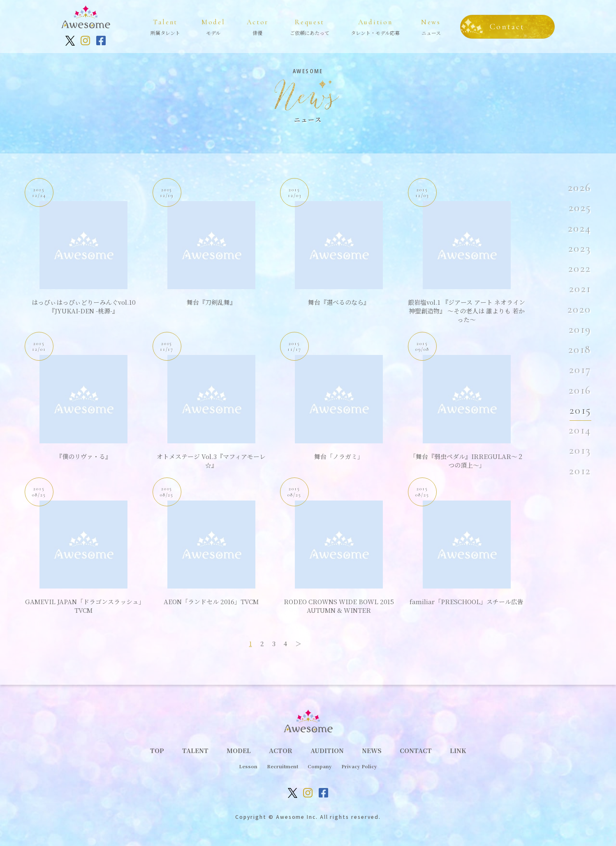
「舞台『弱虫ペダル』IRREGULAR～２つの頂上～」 (467, 461)
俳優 (258, 26)
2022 (580, 269)
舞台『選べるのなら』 (339, 302)
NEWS (372, 750)
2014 (580, 430)
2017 (580, 370)
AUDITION (327, 750)
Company (320, 766)
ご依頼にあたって (310, 26)
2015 (581, 410)
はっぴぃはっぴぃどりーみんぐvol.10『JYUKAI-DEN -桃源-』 (84, 306)
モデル (213, 26)
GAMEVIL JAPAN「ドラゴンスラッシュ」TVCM (83, 606)
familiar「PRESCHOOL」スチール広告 (467, 601)
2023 (580, 248)
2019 (580, 329)
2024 (580, 228)
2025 (580, 208)
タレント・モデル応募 (375, 26)
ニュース (431, 26)
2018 (580, 350)
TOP (157, 750)
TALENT (195, 750)
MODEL (239, 750)
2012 (580, 471)
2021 (580, 289)
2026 (580, 188)
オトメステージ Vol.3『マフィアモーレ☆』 (211, 461)
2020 (580, 309)
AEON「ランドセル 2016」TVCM (211, 601)
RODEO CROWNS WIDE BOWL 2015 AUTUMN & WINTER (339, 606)
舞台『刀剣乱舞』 (211, 302)
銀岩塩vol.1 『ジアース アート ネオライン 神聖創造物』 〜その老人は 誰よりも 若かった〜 (467, 311)
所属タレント (165, 26)
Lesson (248, 766)
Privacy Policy (359, 766)
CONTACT (416, 750)
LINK (458, 750)
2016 (580, 390)
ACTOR (281, 750)
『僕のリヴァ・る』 (84, 456)
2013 (580, 450)
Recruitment (283, 766)
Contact (507, 27)
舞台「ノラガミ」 (339, 456)
